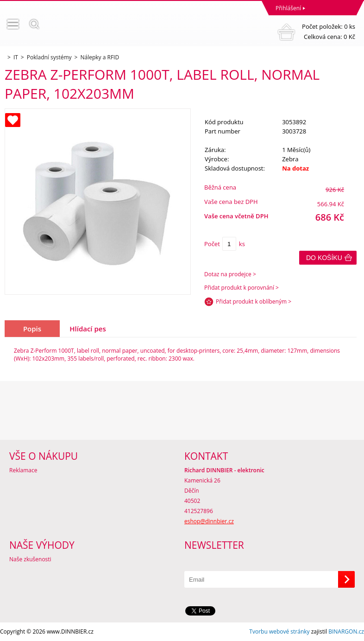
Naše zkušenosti (30, 559)
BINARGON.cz (346, 631)
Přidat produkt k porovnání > (242, 288)
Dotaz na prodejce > (230, 274)
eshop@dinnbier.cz (209, 521)
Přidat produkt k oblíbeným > (254, 301)
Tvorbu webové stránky (279, 631)
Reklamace (23, 470)
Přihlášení (288, 8)
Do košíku (324, 258)
